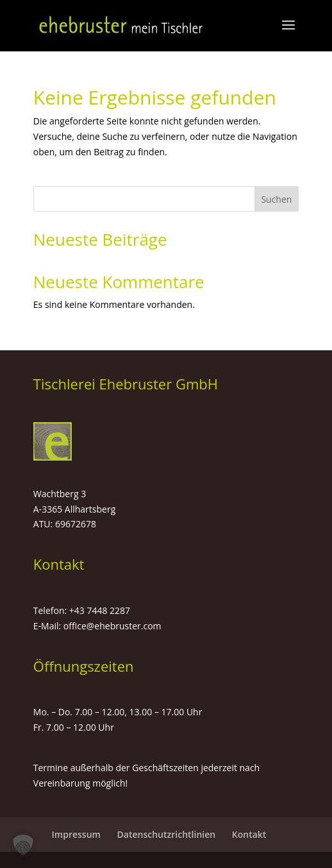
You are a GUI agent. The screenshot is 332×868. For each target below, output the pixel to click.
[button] (23, 845)
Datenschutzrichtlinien (167, 834)
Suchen (276, 199)
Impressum (76, 834)
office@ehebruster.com (112, 626)
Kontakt (249, 834)
